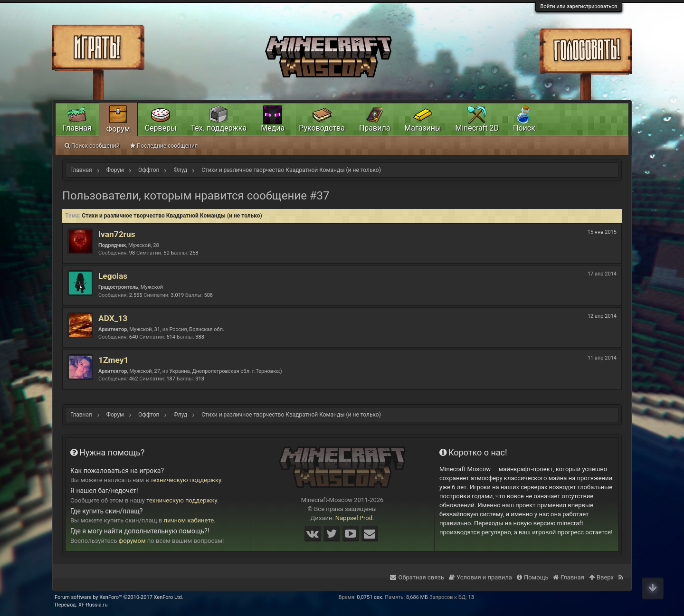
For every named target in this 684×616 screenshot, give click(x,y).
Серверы (161, 128)
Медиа (273, 128)
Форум (118, 129)
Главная (77, 128)
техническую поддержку (186, 480)
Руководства (322, 128)
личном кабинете (189, 520)
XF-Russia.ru (93, 605)
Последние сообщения (164, 146)
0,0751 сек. (370, 597)
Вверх (601, 577)
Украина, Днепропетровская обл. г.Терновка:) (225, 371)
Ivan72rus (117, 234)
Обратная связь (417, 577)
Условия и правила (480, 577)
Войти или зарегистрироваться (579, 6)
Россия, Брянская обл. (197, 329)
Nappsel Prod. (355, 518)
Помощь (533, 577)
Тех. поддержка (219, 128)
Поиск (524, 128)
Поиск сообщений (92, 146)
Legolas (113, 276)
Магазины (423, 128)
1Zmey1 (113, 360)
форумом (132, 541)
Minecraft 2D (477, 128)
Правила (375, 128)
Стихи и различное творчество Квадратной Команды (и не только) (172, 216)
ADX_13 (113, 318)
